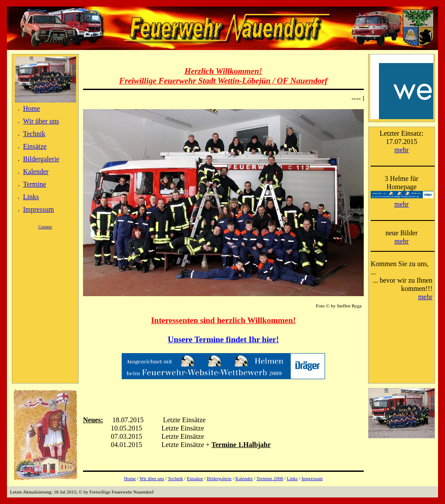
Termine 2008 (270, 478)
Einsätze (35, 146)
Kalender (36, 172)
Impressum (38, 209)
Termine (35, 184)
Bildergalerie (41, 159)
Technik (34, 134)
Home (32, 108)
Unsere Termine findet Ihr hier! (223, 339)
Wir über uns (41, 121)
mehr (402, 150)
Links (31, 197)
